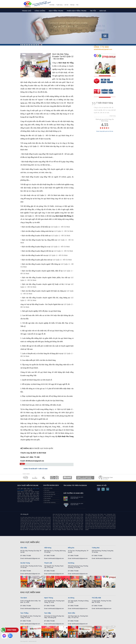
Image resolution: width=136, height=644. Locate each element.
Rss (77, 5)
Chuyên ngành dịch (51, 485)
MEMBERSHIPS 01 (25, 478)
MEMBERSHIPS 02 (35, 478)
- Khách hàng (112, 116)
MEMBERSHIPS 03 (44, 478)
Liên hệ (66, 5)
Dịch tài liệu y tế (48, 496)
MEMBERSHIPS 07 (106, 478)
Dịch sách (47, 490)
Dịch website (48, 498)
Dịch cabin (47, 500)
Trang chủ (27, 11)
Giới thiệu (52, 5)
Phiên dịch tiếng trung (77, 11)
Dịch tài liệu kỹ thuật (49, 492)
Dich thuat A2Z (24, 641)
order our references (105, 92)
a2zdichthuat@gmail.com (103, 49)
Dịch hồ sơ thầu (48, 488)
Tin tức (93, 11)
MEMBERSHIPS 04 (54, 478)
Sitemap (72, 5)
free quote (103, 82)
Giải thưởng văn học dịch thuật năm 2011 (77, 498)
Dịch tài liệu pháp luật (50, 494)
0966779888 (12, 630)
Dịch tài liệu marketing (50, 502)
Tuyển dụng (59, 5)
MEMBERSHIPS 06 (85, 478)
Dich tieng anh (27, 4)
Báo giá (103, 11)
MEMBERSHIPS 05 (67, 478)
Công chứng (40, 11)
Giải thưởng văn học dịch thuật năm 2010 (77, 504)
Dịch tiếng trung (56, 11)
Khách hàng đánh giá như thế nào (105, 131)
